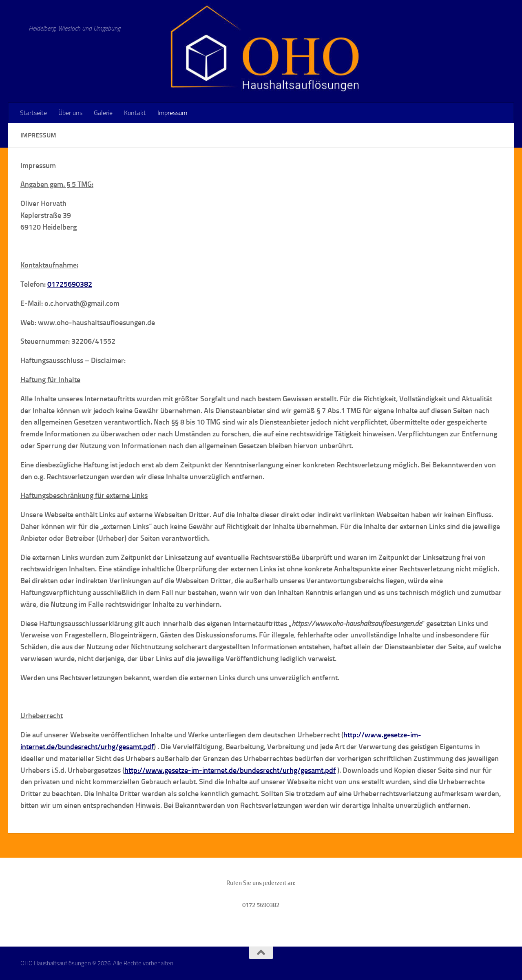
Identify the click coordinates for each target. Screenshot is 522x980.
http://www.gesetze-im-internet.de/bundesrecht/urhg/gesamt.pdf (230, 770)
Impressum (172, 113)
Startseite (33, 113)
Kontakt (135, 113)
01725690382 (70, 284)
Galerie (103, 113)
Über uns (70, 113)
